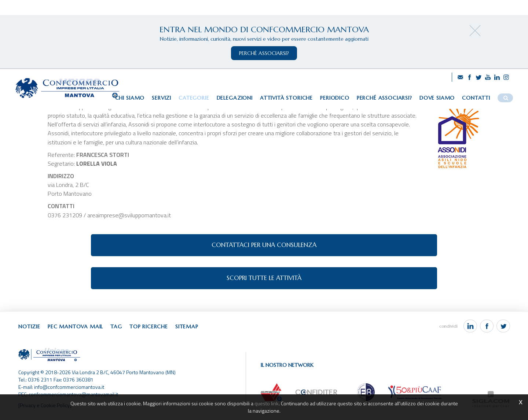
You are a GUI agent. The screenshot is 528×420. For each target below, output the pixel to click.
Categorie (194, 98)
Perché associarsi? (384, 98)
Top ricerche (149, 327)
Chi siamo (130, 98)
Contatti (476, 98)
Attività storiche (286, 98)
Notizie (29, 327)
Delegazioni (235, 98)
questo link (267, 403)
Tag (116, 327)
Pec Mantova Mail (75, 327)
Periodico (335, 98)
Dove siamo (437, 98)
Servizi (162, 98)
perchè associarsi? (264, 53)
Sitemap (187, 327)
